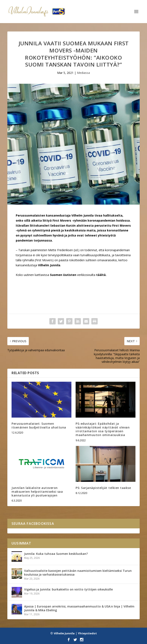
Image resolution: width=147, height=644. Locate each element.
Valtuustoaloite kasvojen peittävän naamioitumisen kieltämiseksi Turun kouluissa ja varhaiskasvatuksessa (78, 573)
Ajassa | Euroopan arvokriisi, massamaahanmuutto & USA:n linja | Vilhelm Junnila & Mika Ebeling (79, 608)
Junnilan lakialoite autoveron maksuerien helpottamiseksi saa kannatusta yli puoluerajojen (37, 492)
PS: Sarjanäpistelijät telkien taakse (103, 488)
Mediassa (83, 73)
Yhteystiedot (87, 633)
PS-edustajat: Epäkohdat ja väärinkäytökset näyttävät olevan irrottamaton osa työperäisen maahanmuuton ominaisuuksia (103, 429)
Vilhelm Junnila (64, 633)
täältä (101, 275)
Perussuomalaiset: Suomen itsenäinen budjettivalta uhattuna (39, 425)
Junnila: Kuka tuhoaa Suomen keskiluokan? (56, 554)
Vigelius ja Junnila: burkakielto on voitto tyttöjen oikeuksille (68, 589)
